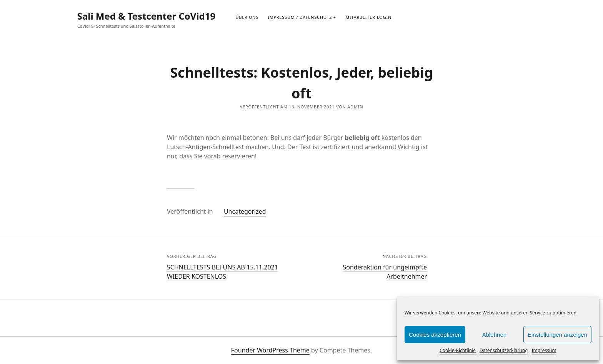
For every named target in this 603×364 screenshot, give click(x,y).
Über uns (247, 17)
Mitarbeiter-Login (368, 17)
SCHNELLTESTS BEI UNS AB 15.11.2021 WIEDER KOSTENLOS (222, 272)
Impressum (544, 350)
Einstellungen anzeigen (557, 335)
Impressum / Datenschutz (300, 17)
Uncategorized (245, 211)
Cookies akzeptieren (435, 335)
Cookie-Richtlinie (458, 350)
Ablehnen (494, 335)
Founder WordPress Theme (270, 350)
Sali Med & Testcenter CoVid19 (147, 16)
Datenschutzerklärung (504, 350)
